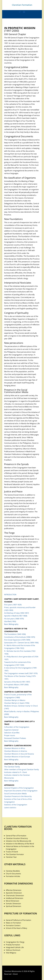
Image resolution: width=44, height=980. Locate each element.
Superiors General (11, 730)
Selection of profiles (12, 733)
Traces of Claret (12, 852)
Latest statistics (10, 808)
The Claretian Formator (15, 854)
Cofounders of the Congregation (17, 727)
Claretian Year (11, 857)
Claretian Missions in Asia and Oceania (19, 754)
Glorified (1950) (10, 621)
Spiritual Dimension (13, 906)
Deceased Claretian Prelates (15, 738)
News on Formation (13, 923)
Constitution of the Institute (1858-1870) (20, 637)
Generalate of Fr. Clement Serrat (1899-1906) (21, 643)
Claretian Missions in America (16, 751)
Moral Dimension (13, 901)
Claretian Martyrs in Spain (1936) (17, 703)
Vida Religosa (11, 953)
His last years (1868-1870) (14, 619)
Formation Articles (13, 876)
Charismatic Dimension (15, 896)
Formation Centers (13, 925)
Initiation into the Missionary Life (18, 841)
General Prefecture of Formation (18, 920)
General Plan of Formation (16, 836)
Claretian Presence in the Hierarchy (18, 796)
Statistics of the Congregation (16, 805)
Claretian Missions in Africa (15, 748)
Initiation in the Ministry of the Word (20, 844)
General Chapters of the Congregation (19, 788)
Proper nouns (10, 735)
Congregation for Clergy (15, 942)
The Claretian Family (12, 767)
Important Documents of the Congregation (21, 791)
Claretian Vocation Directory (17, 838)
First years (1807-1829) (13, 605)
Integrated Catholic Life (15, 947)
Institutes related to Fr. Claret (16, 772)
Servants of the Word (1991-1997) (17, 682)
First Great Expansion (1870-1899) (17, 640)
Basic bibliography (11, 717)
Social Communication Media (15, 794)
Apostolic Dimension (14, 893)
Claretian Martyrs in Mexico (15, 700)
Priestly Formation (13, 945)
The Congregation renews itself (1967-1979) (21, 673)
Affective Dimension (14, 890)
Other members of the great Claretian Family (21, 769)
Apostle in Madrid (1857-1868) (16, 616)
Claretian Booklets (13, 871)
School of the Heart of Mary (16, 928)
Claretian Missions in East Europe (17, 757)
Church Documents (13, 874)
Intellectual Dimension (15, 898)
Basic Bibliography (11, 624)
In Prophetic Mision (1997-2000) (16, 685)
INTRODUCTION (10, 595)
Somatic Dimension (13, 904)
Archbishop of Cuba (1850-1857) (17, 613)
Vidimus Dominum (13, 950)
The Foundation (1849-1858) (15, 634)
